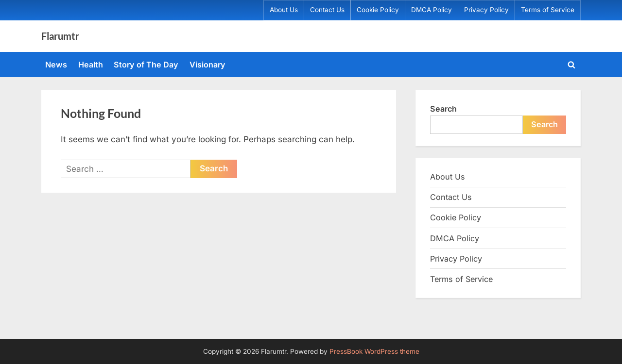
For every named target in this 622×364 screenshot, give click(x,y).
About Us (284, 10)
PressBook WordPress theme (374, 351)
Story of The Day (146, 65)
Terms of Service (548, 10)
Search (443, 109)
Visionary (207, 65)
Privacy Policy (486, 10)
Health (91, 65)
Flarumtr (60, 36)
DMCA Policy (432, 10)
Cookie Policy (378, 10)
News (56, 65)
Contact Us (327, 10)
